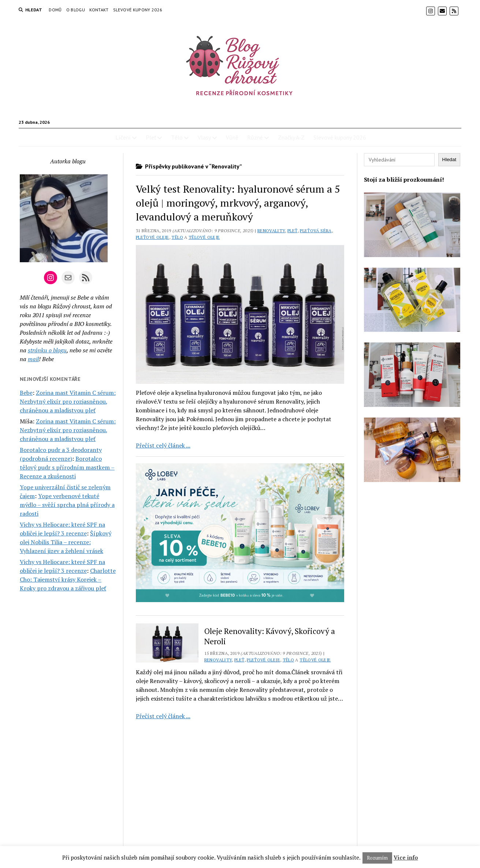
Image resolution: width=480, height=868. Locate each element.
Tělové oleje (204, 237)
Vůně (232, 137)
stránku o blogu (47, 350)
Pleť (151, 137)
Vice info (406, 857)
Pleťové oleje (152, 237)
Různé (255, 137)
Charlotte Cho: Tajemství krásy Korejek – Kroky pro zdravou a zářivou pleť (68, 579)
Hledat (449, 159)
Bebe (26, 393)
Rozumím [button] (377, 858)
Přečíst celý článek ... (163, 445)
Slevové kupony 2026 (138, 10)
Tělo (177, 137)
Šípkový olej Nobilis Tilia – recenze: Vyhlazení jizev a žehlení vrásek (66, 542)
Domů (55, 10)
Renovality (271, 231)
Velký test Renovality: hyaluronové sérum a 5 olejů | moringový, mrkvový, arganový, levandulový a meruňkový (238, 203)
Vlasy (204, 137)
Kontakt (99, 10)
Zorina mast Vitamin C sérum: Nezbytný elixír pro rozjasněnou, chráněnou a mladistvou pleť (68, 401)
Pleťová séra (316, 231)
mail (33, 359)
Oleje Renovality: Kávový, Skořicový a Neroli (270, 636)
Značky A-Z (291, 137)
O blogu (76, 10)
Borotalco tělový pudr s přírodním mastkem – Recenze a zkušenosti (67, 467)
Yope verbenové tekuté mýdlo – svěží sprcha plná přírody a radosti (67, 505)
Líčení (123, 137)
